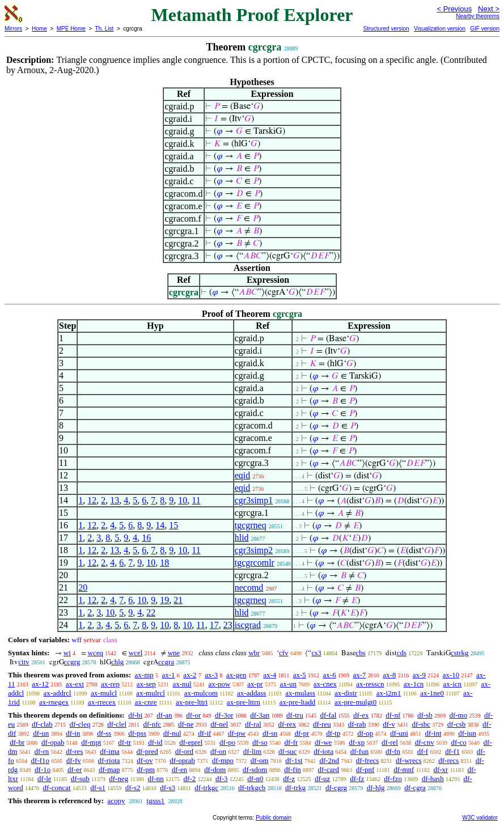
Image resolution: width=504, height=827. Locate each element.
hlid (242, 538)
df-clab (42, 724)
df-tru (295, 715)
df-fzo (393, 779)
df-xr (441, 769)
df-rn (41, 751)
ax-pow (219, 684)
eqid (243, 475)
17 (214, 625)
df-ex (361, 715)
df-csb (457, 724)
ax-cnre (146, 702)
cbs (361, 653)
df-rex (287, 724)
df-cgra (415, 788)
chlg (117, 662)
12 (92, 500)
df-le (45, 779)
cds (402, 653)
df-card (329, 769)
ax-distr (346, 693)
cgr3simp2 (254, 550)
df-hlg (376, 788)
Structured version (386, 29)
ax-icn (452, 684)
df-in (73, 733)
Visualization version (440, 29)
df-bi (135, 715)
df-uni (399, 733)
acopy (116, 801)
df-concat (56, 788)
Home (39, 29)
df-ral (253, 724)
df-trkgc (206, 788)
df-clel (117, 724)
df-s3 (168, 788)
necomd (249, 588)
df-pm (146, 769)
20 (83, 588)
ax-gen (236, 675)
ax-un (288, 684)
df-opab (53, 742)
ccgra (166, 662)
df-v (389, 724)
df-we (323, 742)
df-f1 (452, 751)
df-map (109, 769)
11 (196, 500)
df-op (365, 733)
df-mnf (404, 769)
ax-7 (359, 675)
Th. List (105, 29)
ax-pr (255, 684)
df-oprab (182, 760)
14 (160, 525)
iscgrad (248, 625)
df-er (75, 769)
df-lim (253, 751)
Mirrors (13, 29)
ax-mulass (300, 693)
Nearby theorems (478, 16)
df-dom (215, 769)
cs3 (316, 653)
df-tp (333, 733)
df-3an (260, 715)
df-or (193, 715)
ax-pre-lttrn (243, 702)
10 (183, 500)
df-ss (104, 733)
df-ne (186, 724)
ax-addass (251, 693)
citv (24, 662)
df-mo (458, 715)
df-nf (393, 715)
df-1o (43, 769)
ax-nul (182, 684)
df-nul (172, 733)
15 (173, 525)
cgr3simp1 (254, 500)
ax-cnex (325, 684)
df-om (260, 760)
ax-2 (190, 675)
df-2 (190, 779)
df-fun (360, 751)
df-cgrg (336, 788)
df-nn (156, 779)
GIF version (485, 29)
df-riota (109, 760)
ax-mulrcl (151, 693)
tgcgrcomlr (255, 563)
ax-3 (211, 675)
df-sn (270, 733)
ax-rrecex (102, 702)
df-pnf (365, 769)
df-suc (288, 751)
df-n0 (255, 779)
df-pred (147, 751)
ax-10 (451, 675)
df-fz (357, 779)
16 (146, 538)
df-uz (322, 779)
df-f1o (41, 760)
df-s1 (98, 788)
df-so (260, 742)
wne (174, 653)
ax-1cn (414, 684)
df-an (164, 715)
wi (67, 653)
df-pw (237, 733)
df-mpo (223, 760)
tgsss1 (156, 801)
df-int (433, 733)
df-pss (137, 733)
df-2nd (329, 760)
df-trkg (295, 788)
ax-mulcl (104, 693)
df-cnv (425, 742)
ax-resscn (370, 684)
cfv (284, 653)
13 (115, 500)
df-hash (433, 779)
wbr (254, 653)
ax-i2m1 (389, 693)
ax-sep (146, 684)
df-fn (393, 751)
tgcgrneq (251, 525)
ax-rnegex (54, 702)
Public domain (274, 818)
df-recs (448, 760)
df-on (218, 751)
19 (164, 600)
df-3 (222, 779)
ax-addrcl (58, 693)
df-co (458, 742)
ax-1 (169, 675)
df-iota (323, 751)
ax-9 (419, 675)
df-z (289, 779)
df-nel (219, 724)
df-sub (80, 779)
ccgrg (72, 662)
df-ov (145, 760)
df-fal (328, 715)
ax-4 (270, 675)
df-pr (302, 733)
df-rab (357, 724)
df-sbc (422, 724)
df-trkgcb (252, 788)
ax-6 (330, 675)
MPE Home (71, 29)
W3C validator (480, 818)
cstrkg (460, 653)
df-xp (357, 742)
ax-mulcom (201, 693)
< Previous (454, 9)
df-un (41, 733)
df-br (17, 742)
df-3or (224, 715)
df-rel (390, 742)
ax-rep (110, 684)
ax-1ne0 (432, 693)
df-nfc (152, 724)
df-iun (467, 733)
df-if (204, 733)
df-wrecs (408, 760)
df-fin (293, 769)
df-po (227, 742)
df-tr (124, 742)
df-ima (110, 751)
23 (228, 625)
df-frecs (367, 760)
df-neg (118, 779)
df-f (423, 751)
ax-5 (300, 675)
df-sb (425, 715)
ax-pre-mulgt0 (355, 702)
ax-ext (75, 684)
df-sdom (255, 769)
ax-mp (144, 675)
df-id (155, 742)
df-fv (74, 760)
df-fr (291, 742)
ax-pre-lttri (192, 702)
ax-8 (389, 675)
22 (151, 612)
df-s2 (133, 788)
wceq (96, 653)
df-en (179, 769)
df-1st (294, 760)
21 (178, 600)
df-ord (185, 751)
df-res (74, 751)
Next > (489, 9)
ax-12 (40, 684)
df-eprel (191, 742)
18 (164, 563)
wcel (136, 653)
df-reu (322, 724)
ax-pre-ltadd (298, 702)
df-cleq (80, 724)
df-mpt (91, 742)
